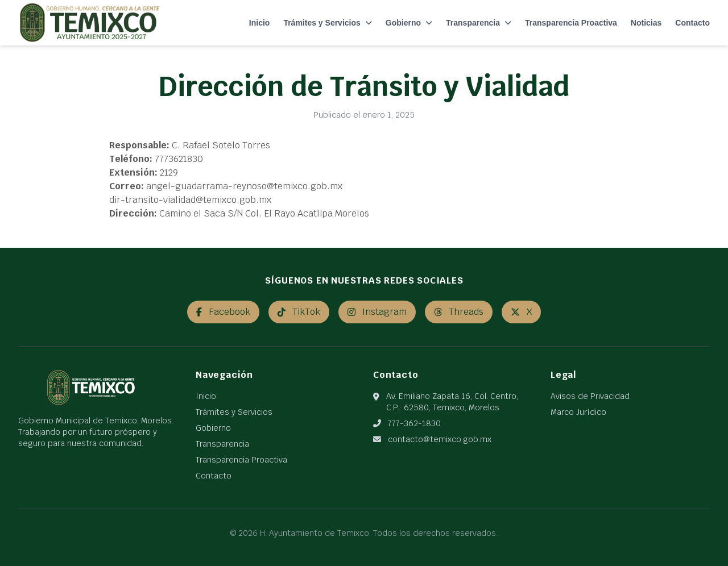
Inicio (260, 23)
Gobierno (409, 23)
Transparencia (479, 23)
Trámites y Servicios (327, 23)
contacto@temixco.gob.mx (440, 439)
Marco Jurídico (578, 412)
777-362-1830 (414, 423)
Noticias (646, 23)
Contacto (692, 23)
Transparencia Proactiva (571, 23)
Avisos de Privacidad (590, 396)
